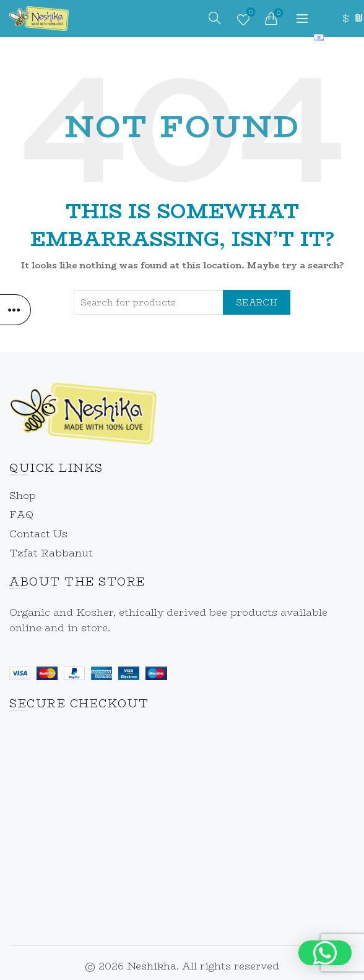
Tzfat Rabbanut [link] (51, 553)
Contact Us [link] (38, 534)
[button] (325, 953)
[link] (39, 18)
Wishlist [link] (249, 14)
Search (257, 302)
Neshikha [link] (152, 966)
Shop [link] (23, 496)
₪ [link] (358, 18)
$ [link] (345, 18)
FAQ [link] (21, 515)
